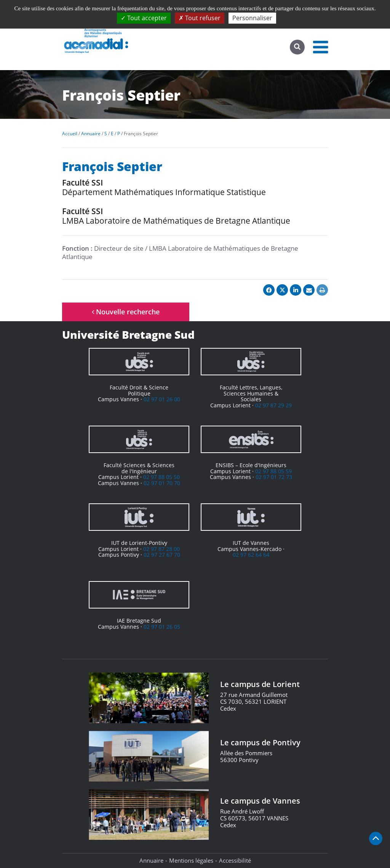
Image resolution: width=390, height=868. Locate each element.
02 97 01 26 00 (162, 399)
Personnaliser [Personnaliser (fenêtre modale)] (252, 18)
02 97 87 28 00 (161, 549)
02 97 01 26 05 (162, 627)
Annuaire (151, 860)
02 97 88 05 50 (161, 477)
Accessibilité (235, 860)
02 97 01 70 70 (162, 483)
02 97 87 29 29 (273, 405)
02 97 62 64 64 (251, 555)
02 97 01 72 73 (274, 477)
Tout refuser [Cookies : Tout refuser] (200, 18)
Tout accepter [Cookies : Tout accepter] (144, 18)
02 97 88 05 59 (273, 471)
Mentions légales (191, 860)
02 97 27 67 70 (162, 555)
